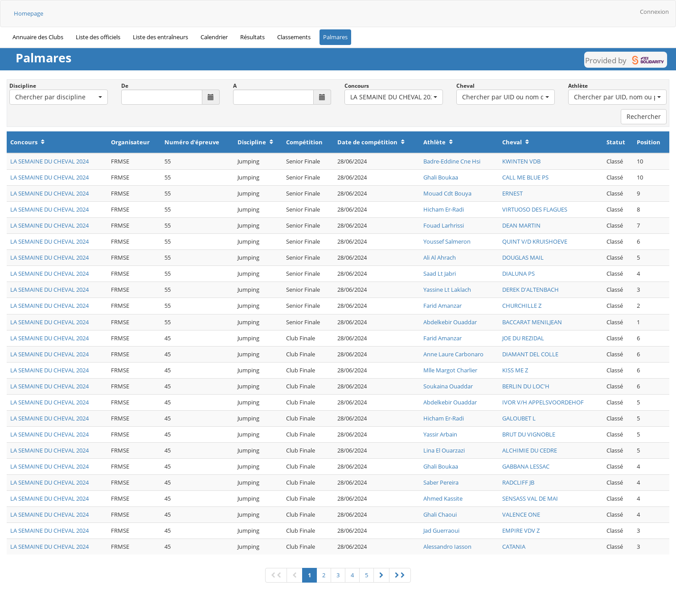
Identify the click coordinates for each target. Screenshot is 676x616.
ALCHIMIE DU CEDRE (530, 450)
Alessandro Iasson (447, 547)
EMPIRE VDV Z (521, 530)
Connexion (654, 12)
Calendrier (214, 37)
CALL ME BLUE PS (525, 177)
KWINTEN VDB (521, 161)
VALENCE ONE (521, 514)
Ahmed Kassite (443, 498)
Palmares (335, 37)
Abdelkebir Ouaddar (450, 322)
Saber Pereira (441, 482)
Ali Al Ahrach (440, 257)
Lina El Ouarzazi (444, 450)
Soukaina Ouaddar (448, 386)
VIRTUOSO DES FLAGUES (535, 209)
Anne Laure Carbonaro (453, 354)
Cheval (465, 86)
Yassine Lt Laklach (447, 290)
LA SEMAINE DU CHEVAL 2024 (49, 161)
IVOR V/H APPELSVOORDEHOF (543, 402)
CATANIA (514, 547)
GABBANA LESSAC (526, 466)
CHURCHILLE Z (522, 306)
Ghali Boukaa (441, 177)
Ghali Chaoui (440, 514)
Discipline (23, 86)
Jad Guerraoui (441, 530)
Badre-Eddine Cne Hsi (452, 161)
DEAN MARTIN (521, 225)
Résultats (252, 37)
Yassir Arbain (440, 434)
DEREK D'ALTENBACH (531, 290)
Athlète (578, 86)
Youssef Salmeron (447, 241)
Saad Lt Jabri (440, 273)
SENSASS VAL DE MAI (530, 498)
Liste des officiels (98, 37)
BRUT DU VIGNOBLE (529, 434)
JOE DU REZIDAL (523, 338)
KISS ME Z (515, 370)
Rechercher (644, 116)
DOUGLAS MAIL (523, 257)
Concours (357, 86)
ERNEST (512, 193)
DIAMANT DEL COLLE (530, 354)
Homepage (29, 13)
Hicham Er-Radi (444, 209)
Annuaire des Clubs (38, 37)
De (125, 86)
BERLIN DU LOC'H (526, 386)
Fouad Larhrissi (444, 225)
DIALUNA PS (518, 273)
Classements (294, 37)
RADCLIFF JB (518, 482)
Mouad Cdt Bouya (447, 193)
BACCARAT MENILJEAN (532, 322)
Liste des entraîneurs (160, 37)
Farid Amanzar (442, 306)
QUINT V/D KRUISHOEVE (535, 241)
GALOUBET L (519, 418)
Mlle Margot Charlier (450, 370)
